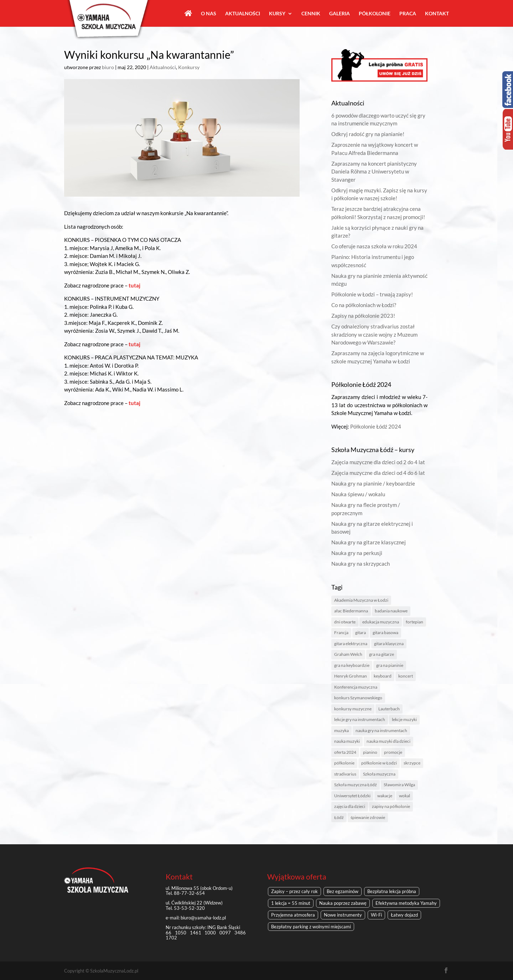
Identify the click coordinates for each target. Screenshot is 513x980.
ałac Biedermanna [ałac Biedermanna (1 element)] (351, 611)
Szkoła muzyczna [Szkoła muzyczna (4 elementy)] (379, 774)
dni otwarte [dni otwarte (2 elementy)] (345, 622)
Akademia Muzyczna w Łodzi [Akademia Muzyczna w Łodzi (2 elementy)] (361, 600)
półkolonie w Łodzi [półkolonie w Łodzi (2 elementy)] (379, 763)
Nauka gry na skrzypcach (361, 564)
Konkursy (189, 67)
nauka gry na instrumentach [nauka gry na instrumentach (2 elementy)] (381, 730)
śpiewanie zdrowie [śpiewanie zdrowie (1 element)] (368, 817)
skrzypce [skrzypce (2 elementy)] (412, 763)
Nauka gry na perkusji (357, 553)
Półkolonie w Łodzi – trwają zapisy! (372, 294)
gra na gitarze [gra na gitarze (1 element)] (382, 654)
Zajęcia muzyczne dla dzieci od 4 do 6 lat (378, 473)
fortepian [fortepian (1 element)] (414, 622)
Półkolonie (375, 14)
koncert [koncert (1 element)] (406, 676)
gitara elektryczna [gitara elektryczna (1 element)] (351, 644)
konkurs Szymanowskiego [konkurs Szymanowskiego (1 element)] (358, 698)
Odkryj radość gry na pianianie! (368, 134)
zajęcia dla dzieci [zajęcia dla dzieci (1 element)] (350, 806)
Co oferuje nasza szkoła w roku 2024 (374, 246)
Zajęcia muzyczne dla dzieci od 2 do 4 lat (378, 462)
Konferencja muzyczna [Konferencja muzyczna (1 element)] (356, 687)
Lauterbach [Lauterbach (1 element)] (389, 709)
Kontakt (437, 14)
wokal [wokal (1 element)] (405, 796)
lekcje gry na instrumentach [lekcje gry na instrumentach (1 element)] (360, 719)
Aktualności (243, 14)
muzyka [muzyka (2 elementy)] (341, 730)
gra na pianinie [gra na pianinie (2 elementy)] (390, 665)
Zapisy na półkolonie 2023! (363, 316)
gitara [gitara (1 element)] (361, 632)
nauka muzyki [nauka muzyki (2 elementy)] (347, 741)
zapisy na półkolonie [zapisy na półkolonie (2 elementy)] (391, 806)
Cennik (311, 14)
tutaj (134, 285)
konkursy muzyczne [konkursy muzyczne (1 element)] (353, 709)
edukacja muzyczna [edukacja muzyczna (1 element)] (381, 622)
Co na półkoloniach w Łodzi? (364, 305)
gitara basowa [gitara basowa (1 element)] (385, 632)
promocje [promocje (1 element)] (393, 752)
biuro (108, 67)
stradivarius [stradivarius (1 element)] (345, 774)
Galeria (340, 14)
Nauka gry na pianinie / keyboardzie (373, 483)
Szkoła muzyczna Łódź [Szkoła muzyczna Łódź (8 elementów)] (356, 785)
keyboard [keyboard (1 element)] (383, 676)
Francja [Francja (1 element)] (341, 632)
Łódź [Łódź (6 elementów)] (339, 817)
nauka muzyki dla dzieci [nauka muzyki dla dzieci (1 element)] (388, 741)
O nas (209, 14)
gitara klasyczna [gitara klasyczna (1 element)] (389, 644)
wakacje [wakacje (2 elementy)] (385, 796)
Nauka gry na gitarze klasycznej (369, 542)
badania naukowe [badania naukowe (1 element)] (391, 611)
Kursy (277, 14)
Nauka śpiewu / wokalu (358, 494)
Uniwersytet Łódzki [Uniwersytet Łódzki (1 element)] (352, 796)
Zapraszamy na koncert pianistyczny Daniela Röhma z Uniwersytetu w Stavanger (374, 172)
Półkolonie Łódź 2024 (376, 426)
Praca (408, 14)
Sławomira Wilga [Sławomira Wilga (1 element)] (399, 785)
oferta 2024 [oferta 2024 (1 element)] (345, 752)
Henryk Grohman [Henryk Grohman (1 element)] (351, 676)
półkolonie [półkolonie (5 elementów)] (344, 763)
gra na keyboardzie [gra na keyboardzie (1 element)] (352, 665)
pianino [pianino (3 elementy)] (370, 752)
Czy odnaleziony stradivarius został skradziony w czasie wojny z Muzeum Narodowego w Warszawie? (374, 334)
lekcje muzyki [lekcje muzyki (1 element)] (404, 719)
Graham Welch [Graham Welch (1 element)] (348, 654)
